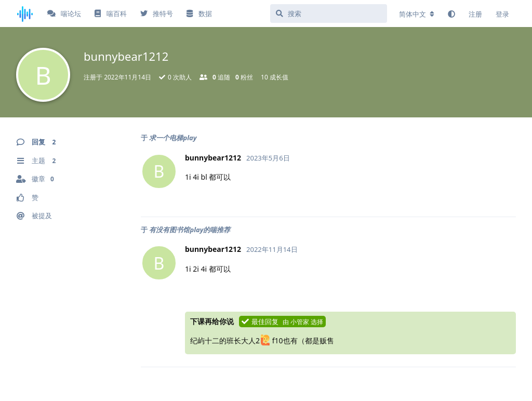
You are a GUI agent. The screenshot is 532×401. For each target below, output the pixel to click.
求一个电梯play (173, 138)
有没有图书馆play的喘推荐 (190, 230)
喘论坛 (64, 14)
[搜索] (329, 14)
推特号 (157, 14)
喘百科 (110, 14)
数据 (199, 14)
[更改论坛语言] (417, 14)
